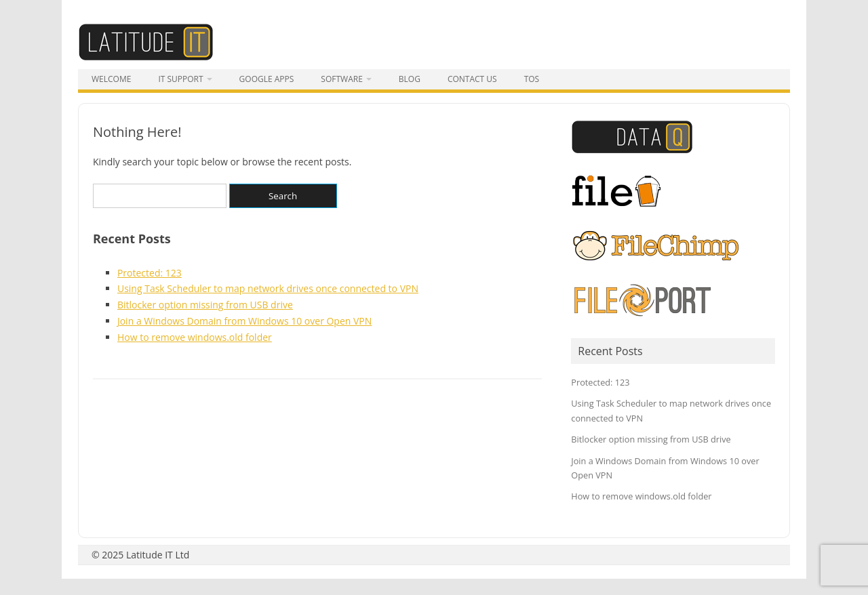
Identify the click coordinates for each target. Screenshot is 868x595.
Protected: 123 (150, 273)
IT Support (180, 79)
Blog (410, 79)
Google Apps (267, 79)
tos (532, 79)
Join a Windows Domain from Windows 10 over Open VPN (244, 321)
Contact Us (472, 79)
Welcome (111, 79)
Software (341, 79)
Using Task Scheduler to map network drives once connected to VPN (268, 288)
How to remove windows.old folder (195, 337)
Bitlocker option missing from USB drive (205, 305)
